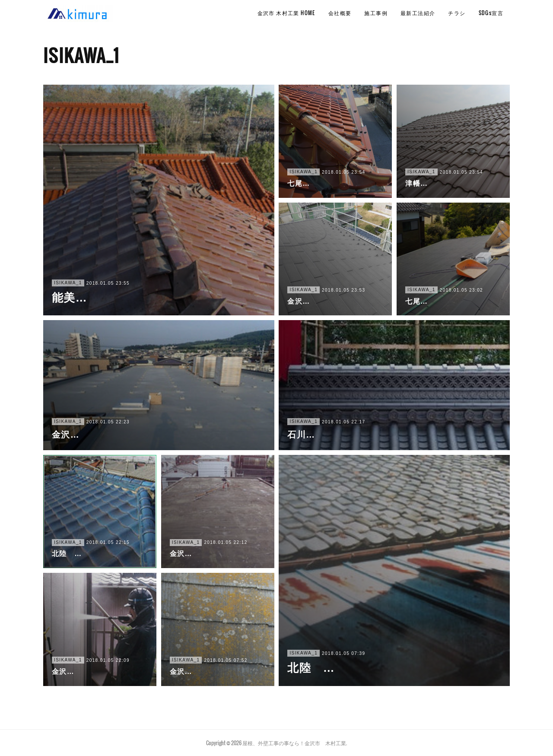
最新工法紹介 (418, 13)
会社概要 (340, 13)
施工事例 (376, 13)
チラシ (457, 13)
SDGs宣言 (491, 13)
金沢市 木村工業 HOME (286, 13)
